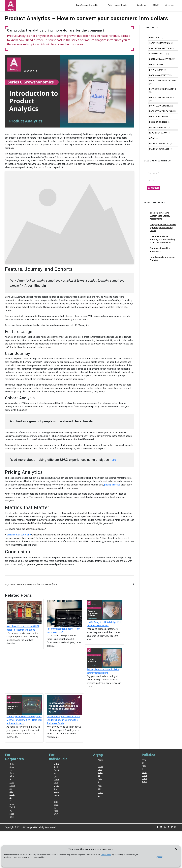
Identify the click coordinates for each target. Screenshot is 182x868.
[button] (176, 849)
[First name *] (91, 427)
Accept (160, 857)
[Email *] (91, 435)
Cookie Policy (106, 855)
